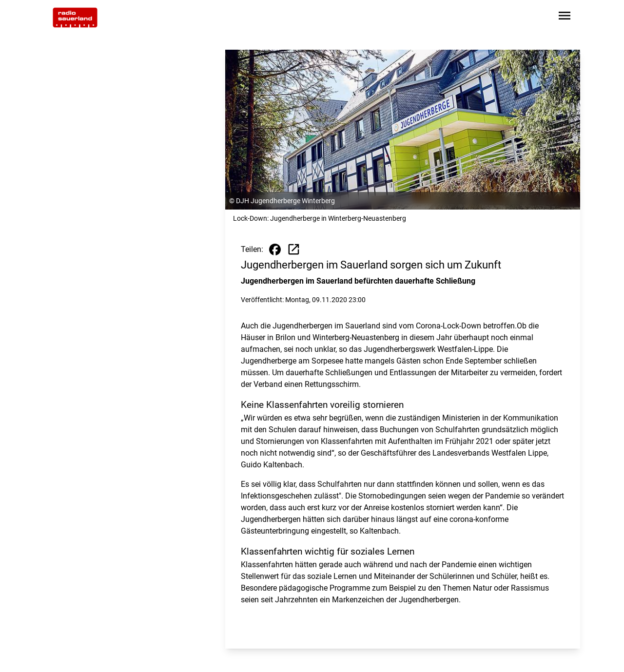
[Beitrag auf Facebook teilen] (275, 250)
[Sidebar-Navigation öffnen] (565, 17)
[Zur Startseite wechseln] (75, 18)
